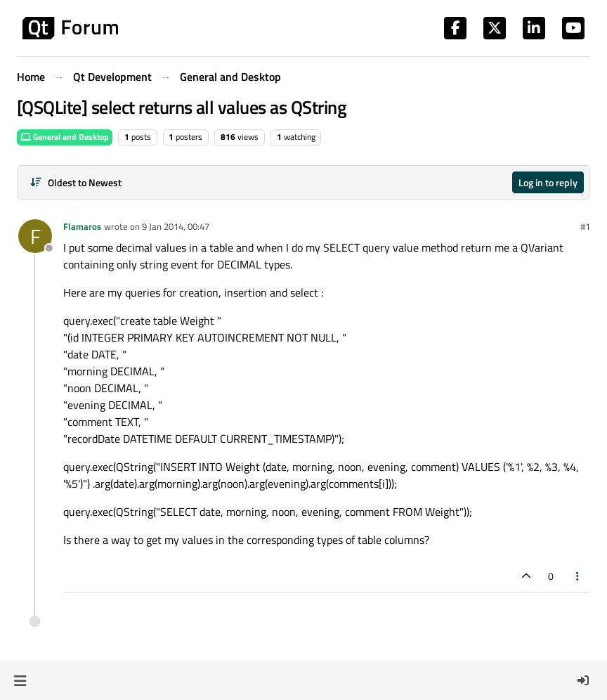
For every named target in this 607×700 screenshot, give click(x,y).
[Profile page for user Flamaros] (35, 236)
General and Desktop (65, 137)
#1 (585, 226)
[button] (20, 680)
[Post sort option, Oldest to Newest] (76, 182)
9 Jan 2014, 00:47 (176, 226)
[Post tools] (578, 576)
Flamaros (82, 226)
